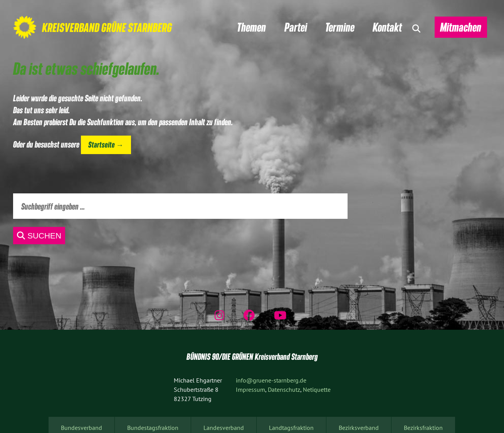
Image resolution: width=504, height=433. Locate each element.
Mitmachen (461, 27)
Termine (340, 27)
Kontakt (387, 27)
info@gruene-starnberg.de (271, 380)
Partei (296, 27)
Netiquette (317, 389)
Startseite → (106, 144)
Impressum (250, 389)
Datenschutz (284, 389)
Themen (251, 27)
